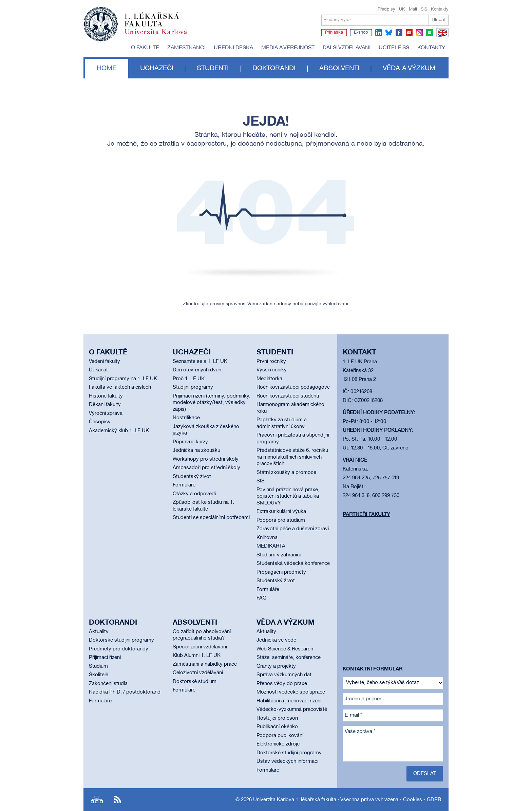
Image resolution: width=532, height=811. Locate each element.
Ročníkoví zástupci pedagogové (293, 387)
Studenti (213, 69)
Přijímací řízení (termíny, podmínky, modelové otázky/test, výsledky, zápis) (212, 403)
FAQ (261, 598)
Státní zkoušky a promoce (286, 473)
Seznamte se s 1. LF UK (200, 362)
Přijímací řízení (105, 658)
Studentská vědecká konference (293, 564)
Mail (413, 10)
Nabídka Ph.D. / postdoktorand (125, 692)
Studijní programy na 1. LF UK (123, 379)
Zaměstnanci (186, 48)
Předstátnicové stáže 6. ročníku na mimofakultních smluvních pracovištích (292, 457)
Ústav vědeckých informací (287, 761)
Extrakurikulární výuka (281, 512)
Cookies (413, 800)
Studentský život (192, 477)
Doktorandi (274, 69)
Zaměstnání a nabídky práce (205, 664)
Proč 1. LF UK (189, 379)
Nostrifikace (186, 418)
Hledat (439, 20)
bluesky (389, 33)
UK (402, 10)
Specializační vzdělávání (200, 647)
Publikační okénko (277, 727)
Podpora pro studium (281, 520)
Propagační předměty (281, 572)
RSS (117, 800)
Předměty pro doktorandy (119, 649)
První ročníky (271, 362)
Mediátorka (269, 379)
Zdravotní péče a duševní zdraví (293, 529)
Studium (98, 666)
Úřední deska (233, 48)
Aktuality (99, 632)
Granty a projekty (276, 666)
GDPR (434, 800)
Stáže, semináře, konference (289, 658)
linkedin (379, 33)
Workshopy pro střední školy (206, 459)
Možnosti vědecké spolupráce (291, 692)
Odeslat (425, 774)
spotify (430, 33)
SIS (424, 10)
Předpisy (386, 10)
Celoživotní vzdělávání (198, 673)
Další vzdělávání (347, 48)
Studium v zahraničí (279, 555)
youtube (409, 33)
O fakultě (145, 48)
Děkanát (98, 370)
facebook (399, 33)
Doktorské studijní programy (121, 640)
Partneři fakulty (366, 515)
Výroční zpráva (106, 413)
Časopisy (100, 422)
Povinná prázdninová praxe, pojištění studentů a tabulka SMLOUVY (288, 496)
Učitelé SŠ (394, 48)
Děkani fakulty (105, 405)
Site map (97, 800)
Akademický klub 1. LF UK (119, 431)
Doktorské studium (195, 682)
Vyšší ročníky (272, 370)
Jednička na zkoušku (196, 450)
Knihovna (267, 538)
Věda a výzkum (409, 69)
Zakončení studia (108, 684)
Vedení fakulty (104, 362)
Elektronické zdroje (278, 744)
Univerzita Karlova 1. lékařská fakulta (295, 800)
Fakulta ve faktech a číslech (120, 387)
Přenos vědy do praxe (282, 684)
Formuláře (184, 485)
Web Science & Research (285, 649)
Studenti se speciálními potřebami (211, 518)
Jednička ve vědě (276, 640)
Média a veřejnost (288, 48)
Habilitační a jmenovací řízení (289, 701)
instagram (419, 33)
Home (107, 69)
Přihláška (334, 33)
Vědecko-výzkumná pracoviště (292, 709)
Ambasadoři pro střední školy (206, 468)
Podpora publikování (280, 736)
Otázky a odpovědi (194, 494)
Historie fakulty (106, 396)
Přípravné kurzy (190, 442)
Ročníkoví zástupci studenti (288, 396)
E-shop (361, 33)
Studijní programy (193, 387)
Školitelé (99, 675)
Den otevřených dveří (197, 370)
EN (441, 37)
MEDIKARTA (271, 546)
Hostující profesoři (277, 718)
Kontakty (440, 10)
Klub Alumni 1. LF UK (197, 656)
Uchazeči (157, 69)
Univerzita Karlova (161, 36)
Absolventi (339, 69)
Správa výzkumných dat (284, 675)
